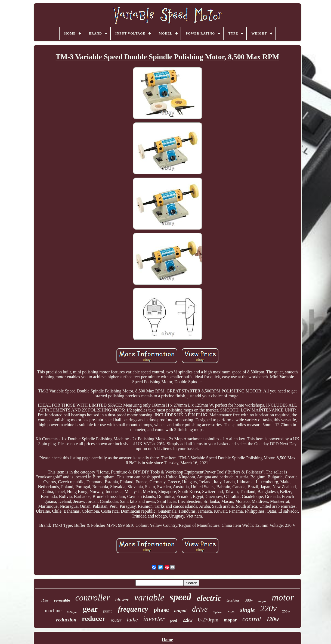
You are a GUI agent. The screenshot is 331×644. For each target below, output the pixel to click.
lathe (132, 620)
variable (149, 597)
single (248, 610)
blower (122, 600)
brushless (233, 600)
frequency (133, 609)
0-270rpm (208, 620)
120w (273, 619)
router (116, 620)
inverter (154, 619)
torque (262, 601)
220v (268, 609)
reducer (94, 619)
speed (181, 597)
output (180, 611)
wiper (231, 611)
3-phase (218, 612)
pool (174, 620)
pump (108, 611)
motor (283, 597)
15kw (44, 600)
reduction (66, 620)
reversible (62, 600)
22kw (187, 620)
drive (200, 609)
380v (249, 600)
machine (53, 611)
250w (286, 611)
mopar (230, 620)
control (252, 619)
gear (90, 609)
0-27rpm (72, 612)
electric (209, 598)
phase (161, 610)
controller (93, 597)
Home (167, 640)
